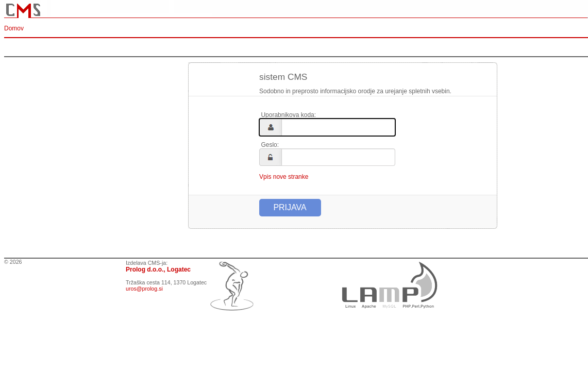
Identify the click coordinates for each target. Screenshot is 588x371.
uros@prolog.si (144, 289)
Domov (14, 28)
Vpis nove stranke (284, 177)
